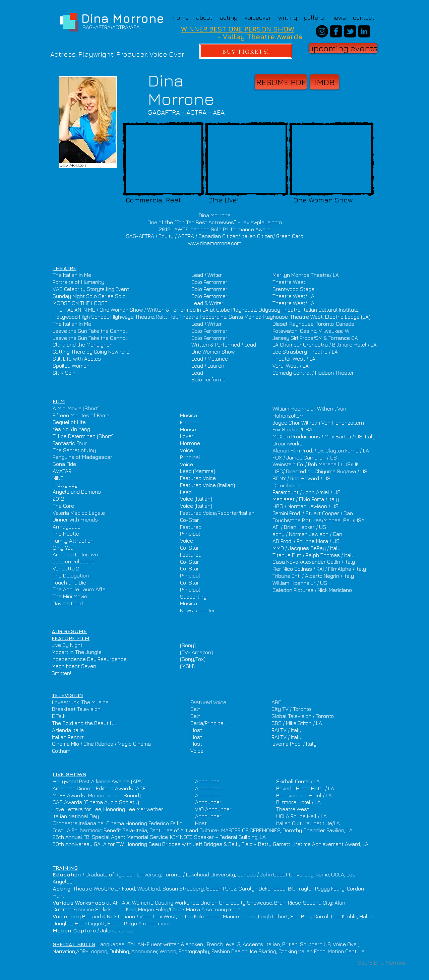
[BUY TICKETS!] (246, 51)
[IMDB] (324, 82)
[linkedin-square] (364, 31)
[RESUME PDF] (281, 82)
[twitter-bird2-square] (350, 31)
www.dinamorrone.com (215, 243)
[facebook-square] (336, 31)
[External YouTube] (163, 159)
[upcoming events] (343, 48)
